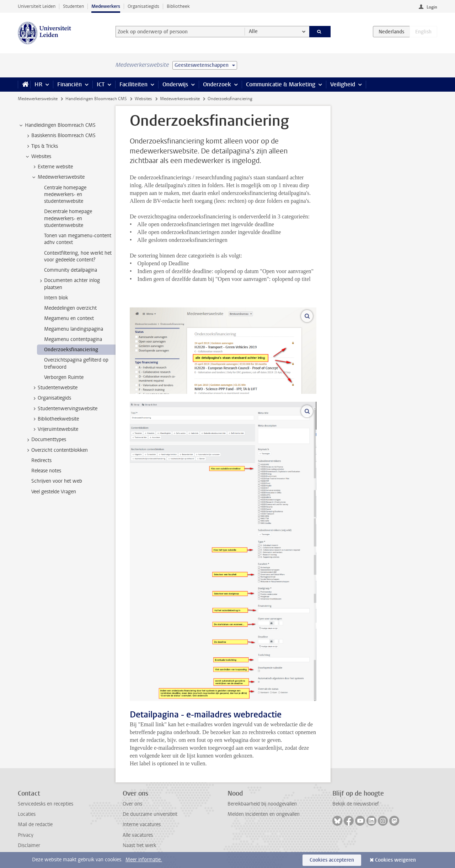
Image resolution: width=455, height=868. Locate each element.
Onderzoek (217, 84)
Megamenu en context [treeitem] (69, 318)
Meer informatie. (144, 860)
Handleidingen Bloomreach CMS (96, 99)
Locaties (27, 814)
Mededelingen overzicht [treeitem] (70, 308)
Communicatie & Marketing (281, 84)
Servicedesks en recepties (45, 804)
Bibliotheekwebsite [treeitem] (55, 419)
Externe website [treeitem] (52, 167)
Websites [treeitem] (38, 157)
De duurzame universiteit (150, 814)
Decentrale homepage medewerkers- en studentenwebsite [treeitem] (68, 218)
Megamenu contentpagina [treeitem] (73, 339)
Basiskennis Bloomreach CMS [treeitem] (60, 136)
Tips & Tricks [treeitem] (41, 146)
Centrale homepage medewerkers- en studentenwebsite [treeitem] (65, 195)
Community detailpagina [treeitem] (71, 270)
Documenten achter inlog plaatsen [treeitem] (69, 284)
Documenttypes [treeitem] (45, 440)
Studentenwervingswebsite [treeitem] (64, 409)
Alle (253, 31)
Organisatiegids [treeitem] (51, 398)
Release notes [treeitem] (46, 471)
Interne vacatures (142, 824)
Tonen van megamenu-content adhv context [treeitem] (78, 239)
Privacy (26, 835)
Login (432, 7)
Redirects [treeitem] (41, 460)
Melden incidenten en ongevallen (264, 814)
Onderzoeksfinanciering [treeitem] (71, 350)
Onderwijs (175, 84)
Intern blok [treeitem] (56, 298)
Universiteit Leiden (37, 6)
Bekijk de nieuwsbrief (356, 804)
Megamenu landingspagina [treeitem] (74, 329)
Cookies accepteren (332, 860)
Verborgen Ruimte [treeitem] (64, 377)
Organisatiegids (143, 6)
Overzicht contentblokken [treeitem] (56, 450)
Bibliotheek (178, 6)
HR (38, 84)
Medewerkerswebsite (38, 99)
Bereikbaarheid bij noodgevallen (262, 804)
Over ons (132, 804)
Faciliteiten (133, 84)
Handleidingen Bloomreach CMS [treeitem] (57, 125)
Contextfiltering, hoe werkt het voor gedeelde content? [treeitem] (78, 256)
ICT (101, 84)
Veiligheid (343, 84)
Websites (143, 99)
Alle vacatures (138, 835)
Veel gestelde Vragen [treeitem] (54, 492)
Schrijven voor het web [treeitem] (57, 481)
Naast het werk (139, 845)
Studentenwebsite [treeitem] (54, 388)
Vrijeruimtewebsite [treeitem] (55, 429)
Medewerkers (106, 6)
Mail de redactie (35, 824)
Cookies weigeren (395, 860)
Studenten (73, 6)
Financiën (69, 84)
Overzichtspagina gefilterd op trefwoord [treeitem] (76, 363)
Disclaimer (29, 845)
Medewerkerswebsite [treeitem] (58, 177)
